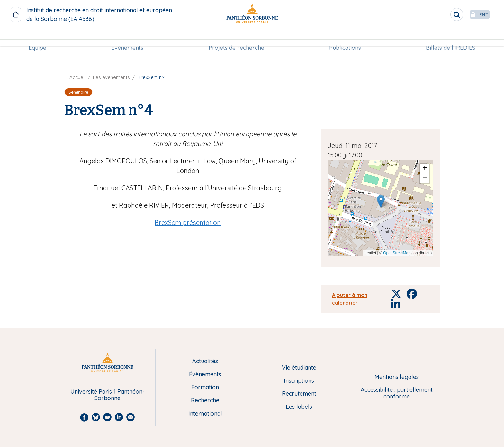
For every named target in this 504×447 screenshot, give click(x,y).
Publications (345, 37)
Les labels (299, 407)
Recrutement (299, 394)
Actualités (205, 361)
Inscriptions (299, 381)
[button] (381, 201)
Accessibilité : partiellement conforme (397, 393)
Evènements (127, 37)
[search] (442, 14)
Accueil (77, 77)
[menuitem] (37, 38)
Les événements (111, 77)
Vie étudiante (299, 368)
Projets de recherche (236, 37)
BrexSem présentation (188, 223)
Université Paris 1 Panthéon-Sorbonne (108, 395)
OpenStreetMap (397, 253)
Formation (205, 387)
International (205, 414)
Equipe (37, 37)
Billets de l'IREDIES (451, 37)
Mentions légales (397, 377)
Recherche (205, 401)
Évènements (205, 375)
